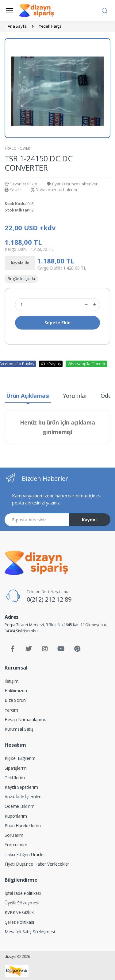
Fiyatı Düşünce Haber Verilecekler (37, 864)
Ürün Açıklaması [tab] (28, 396)
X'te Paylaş (51, 364)
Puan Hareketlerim (23, 826)
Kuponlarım (16, 816)
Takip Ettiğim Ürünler (25, 854)
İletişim (11, 681)
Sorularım (14, 835)
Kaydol (89, 520)
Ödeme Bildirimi (20, 806)
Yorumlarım (16, 845)
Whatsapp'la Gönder (86, 364)
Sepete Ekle (57, 323)
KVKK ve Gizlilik (19, 912)
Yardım (11, 710)
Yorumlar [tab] (75, 396)
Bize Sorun (15, 700)
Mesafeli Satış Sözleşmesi (30, 932)
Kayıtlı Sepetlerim (21, 787)
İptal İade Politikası (23, 893)
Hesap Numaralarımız (26, 719)
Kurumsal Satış (19, 729)
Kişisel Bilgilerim (20, 758)
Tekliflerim (15, 778)
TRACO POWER (17, 148)
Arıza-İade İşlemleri (23, 797)
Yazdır (13, 190)
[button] (105, 10)
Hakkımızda (16, 691)
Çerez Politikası (19, 922)
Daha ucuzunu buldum (54, 190)
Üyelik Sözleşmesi (22, 903)
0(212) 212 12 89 (49, 599)
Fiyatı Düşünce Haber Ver (72, 184)
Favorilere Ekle (21, 184)
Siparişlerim (16, 768)
